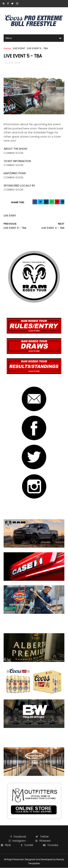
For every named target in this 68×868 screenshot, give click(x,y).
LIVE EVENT (19, 48)
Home (7, 48)
